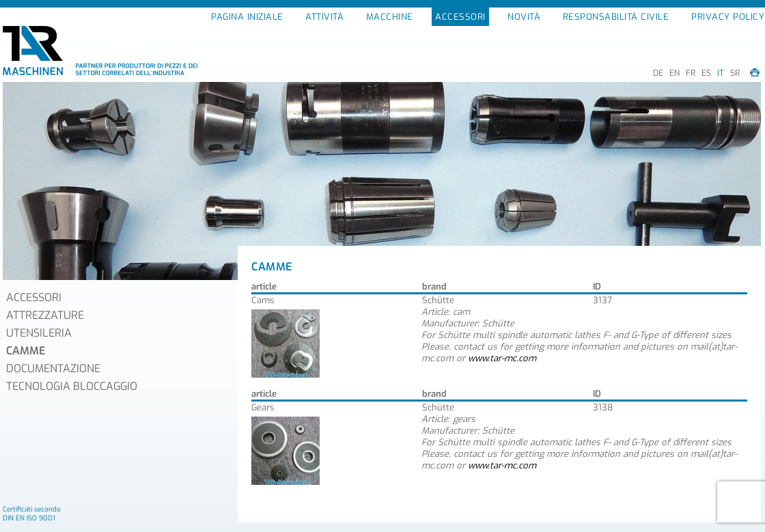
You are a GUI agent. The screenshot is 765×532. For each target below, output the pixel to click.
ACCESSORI (460, 17)
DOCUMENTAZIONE (53, 368)
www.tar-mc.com (502, 358)
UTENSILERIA (39, 333)
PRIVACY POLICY (728, 17)
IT (721, 73)
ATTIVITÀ (324, 17)
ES (706, 73)
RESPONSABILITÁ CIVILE (616, 17)
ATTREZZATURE (45, 315)
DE (658, 73)
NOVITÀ (524, 17)
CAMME (26, 351)
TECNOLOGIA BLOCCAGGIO (72, 386)
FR (691, 73)
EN (674, 73)
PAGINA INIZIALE (247, 17)
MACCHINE (390, 17)
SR (735, 73)
